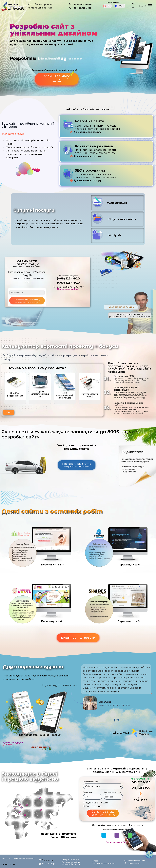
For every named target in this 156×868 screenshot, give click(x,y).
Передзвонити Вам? (68, 289)
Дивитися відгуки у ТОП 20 (41, 748)
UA (132, 7)
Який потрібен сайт (91, 782)
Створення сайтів (70, 860)
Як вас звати (88, 792)
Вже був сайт (93, 806)
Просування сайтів (71, 862)
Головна (96, 861)
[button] (9, 412)
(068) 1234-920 (68, 278)
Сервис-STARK (9, 864)
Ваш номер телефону (112, 792)
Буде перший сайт (97, 803)
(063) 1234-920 (68, 283)
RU (132, 4)
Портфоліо (47, 860)
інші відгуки (119, 733)
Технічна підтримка (71, 864)
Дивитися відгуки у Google (13, 744)
